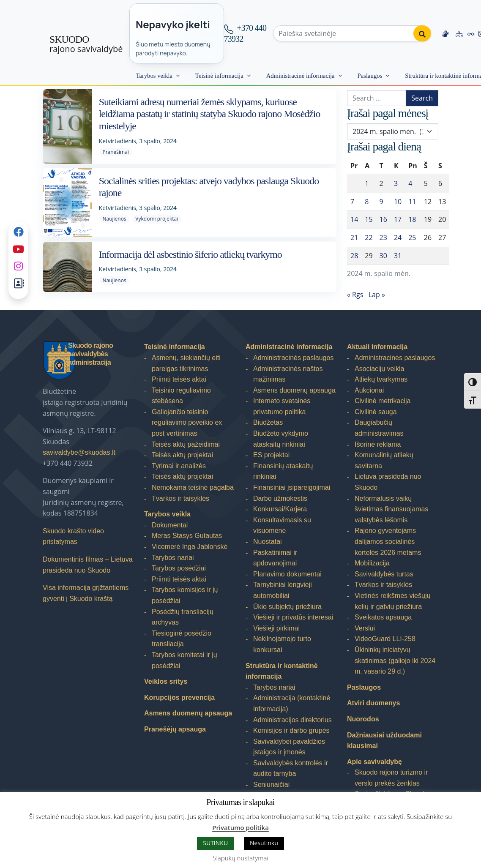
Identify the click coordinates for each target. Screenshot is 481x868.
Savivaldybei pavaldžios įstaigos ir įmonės (289, 747)
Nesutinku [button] (264, 843)
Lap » (377, 295)
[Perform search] (422, 33)
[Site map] (459, 33)
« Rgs (355, 295)
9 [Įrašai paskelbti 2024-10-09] (381, 202)
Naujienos (114, 219)
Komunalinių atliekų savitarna (384, 460)
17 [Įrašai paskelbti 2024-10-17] (398, 219)
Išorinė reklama (378, 444)
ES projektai (271, 455)
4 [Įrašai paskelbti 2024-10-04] (410, 183)
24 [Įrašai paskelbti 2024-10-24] (398, 237)
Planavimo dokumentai (287, 574)
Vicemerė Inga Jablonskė (190, 547)
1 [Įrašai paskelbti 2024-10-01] (367, 183)
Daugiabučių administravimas (379, 428)
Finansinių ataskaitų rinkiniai (283, 471)
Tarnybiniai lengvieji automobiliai (283, 590)
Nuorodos (363, 719)
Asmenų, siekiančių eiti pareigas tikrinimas (186, 363)
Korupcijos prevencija (179, 697)
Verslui (365, 628)
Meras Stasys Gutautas (187, 536)
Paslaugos (370, 76)
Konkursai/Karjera (280, 509)
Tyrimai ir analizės (179, 466)
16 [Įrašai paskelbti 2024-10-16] (383, 219)
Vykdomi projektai (157, 219)
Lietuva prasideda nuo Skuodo (388, 482)
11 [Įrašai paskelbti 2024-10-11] (412, 202)
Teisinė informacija (219, 76)
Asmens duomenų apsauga (188, 713)
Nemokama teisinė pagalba (193, 487)
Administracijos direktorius (292, 720)
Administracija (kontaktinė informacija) (292, 703)
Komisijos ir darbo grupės (291, 730)
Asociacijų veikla (379, 369)
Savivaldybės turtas (384, 574)
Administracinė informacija (301, 76)
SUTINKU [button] (215, 843)
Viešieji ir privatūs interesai (293, 617)
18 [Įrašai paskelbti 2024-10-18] (412, 219)
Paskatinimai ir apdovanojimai (275, 558)
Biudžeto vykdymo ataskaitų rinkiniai (281, 439)
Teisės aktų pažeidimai (186, 444)
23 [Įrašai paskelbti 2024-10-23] (383, 237)
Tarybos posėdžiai (179, 568)
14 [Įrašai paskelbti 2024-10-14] (354, 219)
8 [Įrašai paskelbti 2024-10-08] (367, 202)
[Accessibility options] (471, 33)
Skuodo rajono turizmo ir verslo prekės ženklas (391, 778)
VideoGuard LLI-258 (385, 639)
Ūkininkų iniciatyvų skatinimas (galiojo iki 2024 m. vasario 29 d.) (395, 661)
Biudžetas (268, 422)
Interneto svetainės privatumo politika (282, 406)
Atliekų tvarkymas (381, 379)
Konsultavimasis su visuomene (282, 525)
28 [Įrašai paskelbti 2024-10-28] (354, 256)
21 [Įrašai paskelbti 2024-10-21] (354, 237)
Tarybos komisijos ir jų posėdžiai (185, 595)
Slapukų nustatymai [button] (240, 858)
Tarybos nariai (173, 558)
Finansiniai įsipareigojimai (292, 487)
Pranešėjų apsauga (175, 729)
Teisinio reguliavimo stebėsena (181, 396)
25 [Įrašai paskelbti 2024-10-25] (412, 237)
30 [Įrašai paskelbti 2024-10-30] (383, 256)
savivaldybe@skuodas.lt (79, 452)
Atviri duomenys (373, 703)
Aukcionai (369, 390)
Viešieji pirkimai (276, 628)
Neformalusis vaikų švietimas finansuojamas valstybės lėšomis (391, 509)
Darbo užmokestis (280, 498)
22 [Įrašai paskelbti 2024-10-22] (369, 237)
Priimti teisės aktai (179, 379)
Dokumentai (170, 525)
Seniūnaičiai (271, 785)
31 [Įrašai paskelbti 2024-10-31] (398, 256)
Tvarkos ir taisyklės (180, 498)
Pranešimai (115, 152)
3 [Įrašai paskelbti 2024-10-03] (396, 183)
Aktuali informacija (377, 347)
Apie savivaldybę (374, 762)
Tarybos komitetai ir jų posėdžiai (184, 660)
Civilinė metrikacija (383, 401)
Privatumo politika (240, 827)
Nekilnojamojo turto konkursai (282, 644)
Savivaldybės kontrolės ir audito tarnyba (291, 768)
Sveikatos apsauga (383, 617)
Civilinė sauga (376, 412)
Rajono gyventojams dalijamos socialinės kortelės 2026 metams (388, 541)
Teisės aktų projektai (182, 455)
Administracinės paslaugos (293, 358)
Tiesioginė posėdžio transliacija (182, 639)
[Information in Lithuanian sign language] (445, 33)
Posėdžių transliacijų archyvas (183, 617)
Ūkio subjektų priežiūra (287, 607)
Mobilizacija (372, 563)
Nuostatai (268, 542)
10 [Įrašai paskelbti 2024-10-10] (398, 202)
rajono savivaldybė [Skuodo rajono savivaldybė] (86, 44)
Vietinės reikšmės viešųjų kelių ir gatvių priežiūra (392, 601)
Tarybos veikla (154, 76)
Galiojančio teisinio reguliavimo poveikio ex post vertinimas (187, 423)
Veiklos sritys (166, 681)
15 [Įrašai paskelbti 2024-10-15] (369, 219)
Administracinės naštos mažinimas (288, 374)
